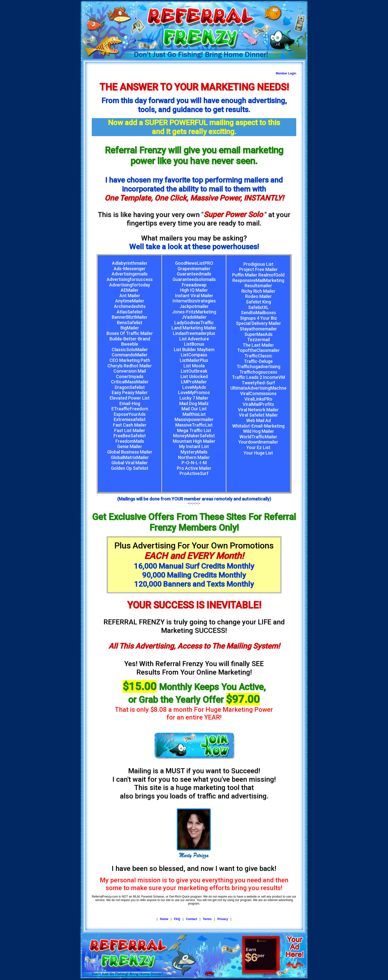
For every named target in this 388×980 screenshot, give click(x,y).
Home (164, 919)
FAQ (177, 919)
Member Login (286, 73)
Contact (192, 919)
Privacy (223, 919)
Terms (207, 919)
